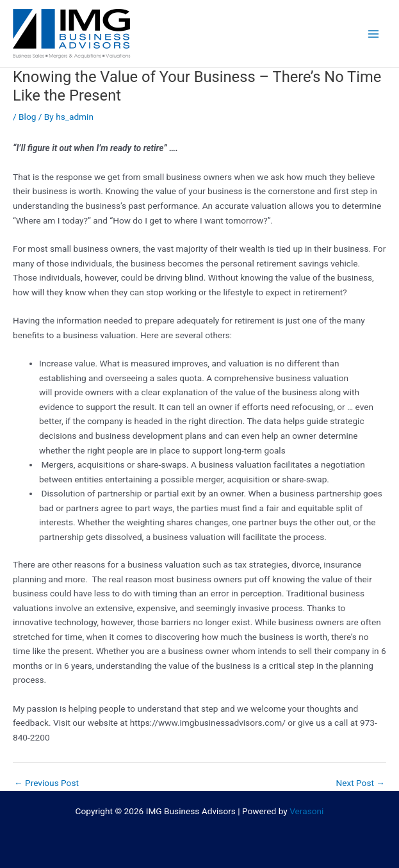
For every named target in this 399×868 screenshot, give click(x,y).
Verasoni (306, 811)
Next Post (360, 783)
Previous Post (46, 783)
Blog (27, 117)
